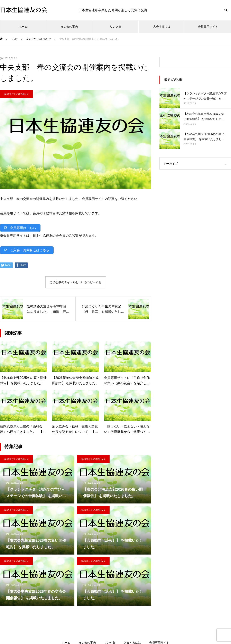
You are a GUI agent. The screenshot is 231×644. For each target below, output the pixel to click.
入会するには (162, 27)
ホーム (23, 27)
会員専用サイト (208, 27)
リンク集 (115, 27)
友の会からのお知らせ (16, 94)
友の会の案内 (69, 27)
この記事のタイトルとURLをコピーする (76, 283)
